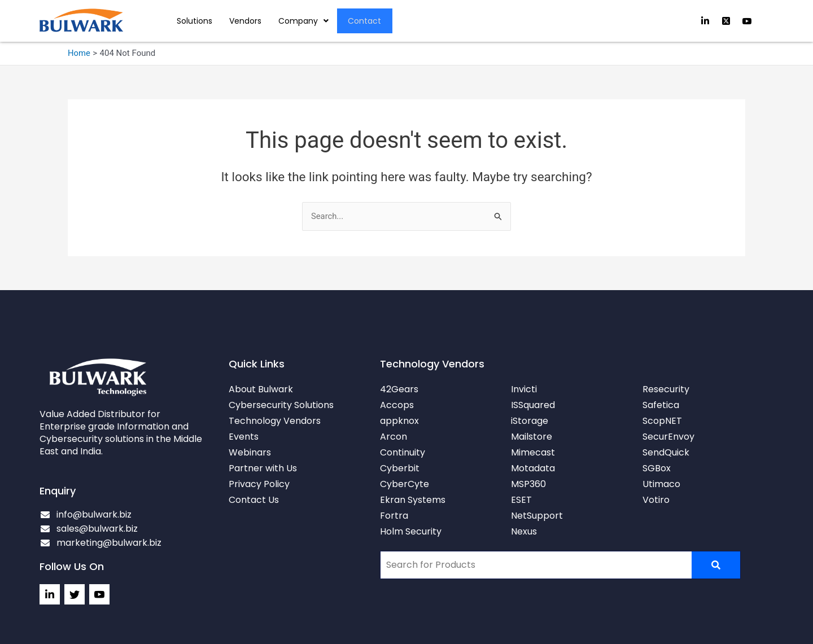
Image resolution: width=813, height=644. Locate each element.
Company (303, 21)
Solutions (194, 21)
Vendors (245, 21)
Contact (365, 21)
